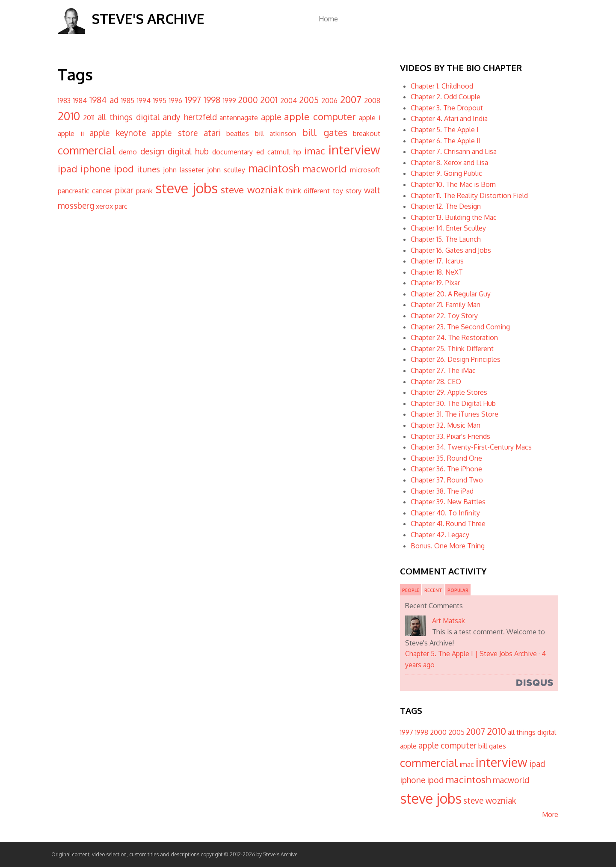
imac (315, 151)
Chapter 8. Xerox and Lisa (449, 163)
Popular (458, 590)
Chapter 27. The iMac (443, 370)
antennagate (239, 118)
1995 (160, 101)
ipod (124, 169)
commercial (87, 150)
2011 (89, 118)
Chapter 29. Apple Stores (449, 392)
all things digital (129, 117)
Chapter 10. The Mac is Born (453, 184)
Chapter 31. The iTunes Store (455, 414)
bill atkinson (276, 133)
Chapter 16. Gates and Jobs (451, 250)
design (153, 151)
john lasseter (184, 170)
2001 (269, 100)
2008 (372, 101)
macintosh (274, 168)
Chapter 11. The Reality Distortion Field (469, 195)
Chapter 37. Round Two (447, 480)
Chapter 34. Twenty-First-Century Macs (471, 447)
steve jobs (187, 188)
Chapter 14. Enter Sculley (448, 228)
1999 (230, 101)
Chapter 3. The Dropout (447, 108)
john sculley (226, 170)
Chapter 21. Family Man (446, 305)
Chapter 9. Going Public (446, 173)
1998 (212, 100)
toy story (347, 191)
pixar (124, 190)
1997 (193, 100)
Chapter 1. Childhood (442, 86)
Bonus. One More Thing (448, 546)
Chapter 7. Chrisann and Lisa (454, 151)
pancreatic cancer (85, 191)
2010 (69, 116)
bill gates (325, 132)
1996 (176, 101)
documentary (232, 152)
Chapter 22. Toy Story (444, 316)
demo (128, 152)
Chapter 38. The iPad (442, 491)
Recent (433, 590)
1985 (128, 101)
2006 (329, 101)
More (550, 814)
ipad (68, 169)
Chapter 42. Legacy (440, 535)
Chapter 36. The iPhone (446, 469)
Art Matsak (449, 621)
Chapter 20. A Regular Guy (451, 294)
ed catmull (273, 152)
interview (354, 149)
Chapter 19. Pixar (435, 283)
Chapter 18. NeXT (437, 272)
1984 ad (104, 100)
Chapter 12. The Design (446, 206)
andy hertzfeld (190, 117)
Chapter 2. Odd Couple (446, 97)
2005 (309, 100)
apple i (370, 118)
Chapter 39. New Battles (448, 502)
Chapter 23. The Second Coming (460, 327)
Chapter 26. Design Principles (456, 359)
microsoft (365, 170)
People (411, 590)
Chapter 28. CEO (436, 382)
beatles (238, 133)
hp (297, 152)
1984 (80, 101)
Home (328, 19)
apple (271, 117)
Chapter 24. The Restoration (454, 337)
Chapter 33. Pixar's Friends (450, 436)
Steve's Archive (148, 19)
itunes (148, 169)
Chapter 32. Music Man (446, 425)
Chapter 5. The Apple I (445, 130)
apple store (175, 133)
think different (308, 191)
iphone (96, 169)
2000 (248, 100)
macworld (325, 169)
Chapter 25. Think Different (452, 349)
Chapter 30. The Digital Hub (453, 403)
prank (144, 191)
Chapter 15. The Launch (446, 239)
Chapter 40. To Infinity (445, 513)
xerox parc (112, 206)
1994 (144, 101)
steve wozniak (252, 189)
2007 (351, 99)
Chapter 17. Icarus (437, 261)
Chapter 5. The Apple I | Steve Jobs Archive (471, 654)
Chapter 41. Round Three (448, 524)
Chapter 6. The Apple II (446, 141)
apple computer (320, 116)
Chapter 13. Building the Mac (454, 217)
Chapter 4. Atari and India (449, 118)
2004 (289, 101)
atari (212, 133)
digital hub (188, 151)
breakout (367, 133)
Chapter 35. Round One (446, 458)
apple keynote (118, 133)
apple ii (71, 133)
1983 (64, 101)
